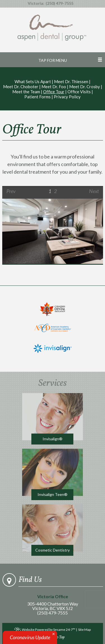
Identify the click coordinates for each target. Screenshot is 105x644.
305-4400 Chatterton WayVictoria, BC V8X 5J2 (53, 603)
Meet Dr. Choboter (21, 87)
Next (94, 191)
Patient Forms (38, 97)
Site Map (84, 630)
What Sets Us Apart (33, 81)
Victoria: (36, 3)
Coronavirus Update (30, 637)
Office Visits (79, 92)
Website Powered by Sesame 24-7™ (45, 630)
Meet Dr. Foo (54, 87)
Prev (11, 191)
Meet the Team (26, 92)
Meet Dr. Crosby (85, 87)
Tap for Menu (53, 60)
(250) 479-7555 (60, 3)
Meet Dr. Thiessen (71, 81)
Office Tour (54, 92)
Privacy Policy (67, 97)
